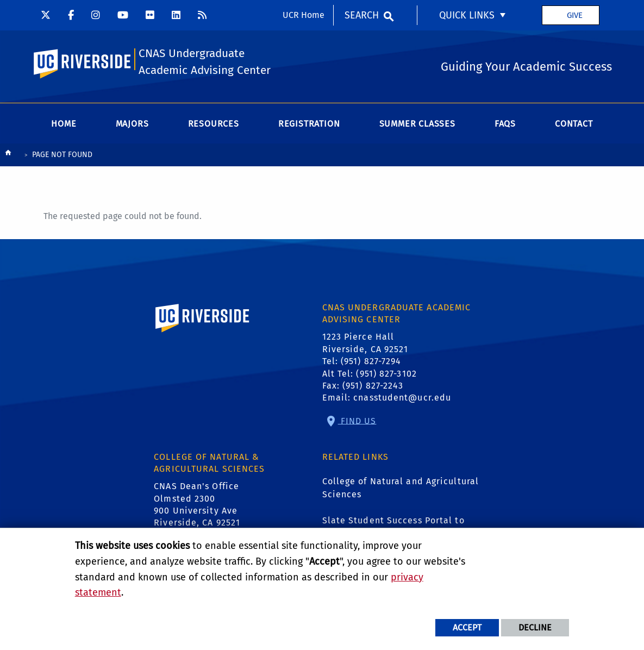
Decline (535, 627)
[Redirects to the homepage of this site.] (8, 155)
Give (575, 15)
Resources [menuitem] (214, 124)
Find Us (357, 420)
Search (362, 15)
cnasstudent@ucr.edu (402, 398)
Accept (467, 627)
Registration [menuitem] (309, 124)
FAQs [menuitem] (505, 124)
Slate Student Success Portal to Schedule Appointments (393, 527)
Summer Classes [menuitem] (417, 124)
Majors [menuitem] (132, 124)
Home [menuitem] (64, 124)
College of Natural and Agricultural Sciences (401, 488)
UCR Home (304, 15)
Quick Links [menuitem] (467, 15)
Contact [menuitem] (574, 124)
